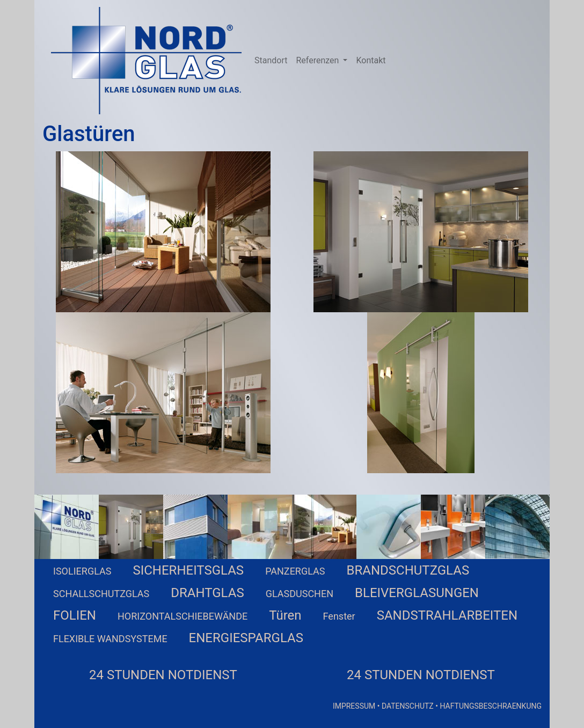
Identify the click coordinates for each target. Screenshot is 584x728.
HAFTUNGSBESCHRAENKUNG (491, 706)
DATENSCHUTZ (408, 706)
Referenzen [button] (318, 60)
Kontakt (371, 60)
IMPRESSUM (354, 706)
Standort (271, 60)
